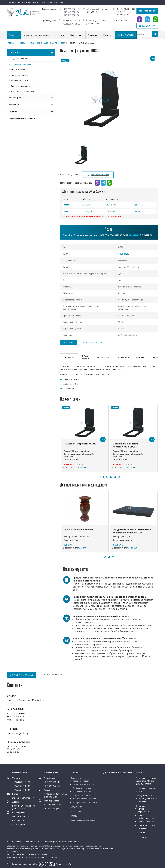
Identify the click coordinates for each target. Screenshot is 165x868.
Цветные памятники (20, 75)
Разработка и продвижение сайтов (22, 864)
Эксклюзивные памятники (23, 86)
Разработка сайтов (65, 864)
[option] (109, 100)
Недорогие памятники (21, 59)
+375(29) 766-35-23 (72, 24)
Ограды (13, 111)
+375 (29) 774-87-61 (72, 15)
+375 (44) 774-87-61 (72, 12)
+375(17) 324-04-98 (72, 21)
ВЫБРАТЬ (138, 205)
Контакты (140, 833)
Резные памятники (19, 80)
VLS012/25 (134, 235)
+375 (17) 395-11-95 (72, 9)
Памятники (14, 52)
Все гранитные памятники (23, 91)
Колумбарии (15, 97)
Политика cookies (146, 822)
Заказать (69, 342)
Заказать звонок (147, 11)
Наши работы (142, 837)
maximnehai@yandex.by (17, 733)
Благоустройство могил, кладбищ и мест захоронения (146, 799)
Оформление (103, 357)
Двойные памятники (20, 70)
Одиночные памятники (21, 64)
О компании (141, 806)
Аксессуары (15, 104)
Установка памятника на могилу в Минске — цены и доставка (146, 781)
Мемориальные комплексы (22, 118)
